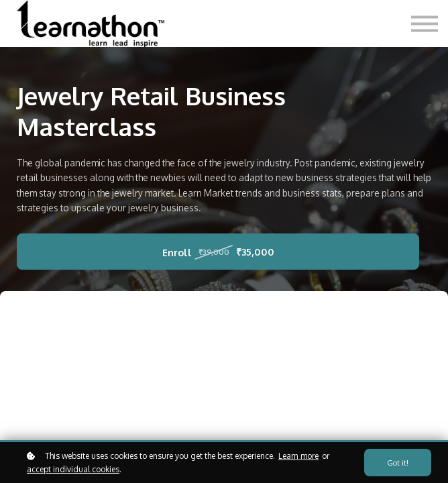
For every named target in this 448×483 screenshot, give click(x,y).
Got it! (398, 463)
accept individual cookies (73, 469)
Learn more (298, 456)
